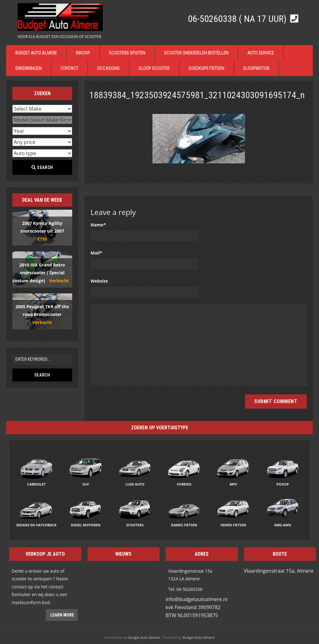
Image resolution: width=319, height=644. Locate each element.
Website (99, 281)
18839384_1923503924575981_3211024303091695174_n (197, 95)
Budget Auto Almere (36, 53)
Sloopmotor (256, 68)
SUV (86, 484)
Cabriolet (36, 484)
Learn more (62, 615)
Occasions (108, 68)
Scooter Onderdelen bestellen (196, 53)
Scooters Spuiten (127, 53)
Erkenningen (29, 68)
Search (42, 167)
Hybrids (184, 484)
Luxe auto (135, 484)
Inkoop (83, 53)
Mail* (97, 253)
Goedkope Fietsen (206, 68)
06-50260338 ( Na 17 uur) (238, 19)
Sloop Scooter (154, 68)
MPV (233, 484)
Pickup (283, 484)
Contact (69, 68)
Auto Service (261, 53)
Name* (98, 225)
